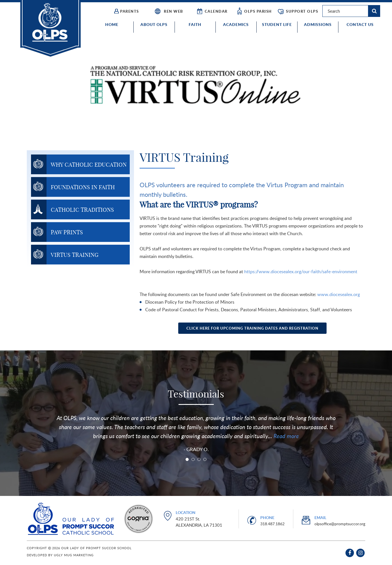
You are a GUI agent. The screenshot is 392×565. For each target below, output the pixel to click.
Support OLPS (298, 12)
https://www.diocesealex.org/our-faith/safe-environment (301, 272)
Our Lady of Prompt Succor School (50, 28)
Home (112, 24)
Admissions (318, 24)
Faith (195, 24)
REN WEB (169, 12)
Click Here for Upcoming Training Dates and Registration (252, 328)
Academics (236, 24)
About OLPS (154, 24)
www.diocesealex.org (339, 294)
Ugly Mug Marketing (74, 555)
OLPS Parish (254, 12)
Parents (127, 11)
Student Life (277, 24)
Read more (286, 436)
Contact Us (360, 24)
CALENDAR (212, 12)
